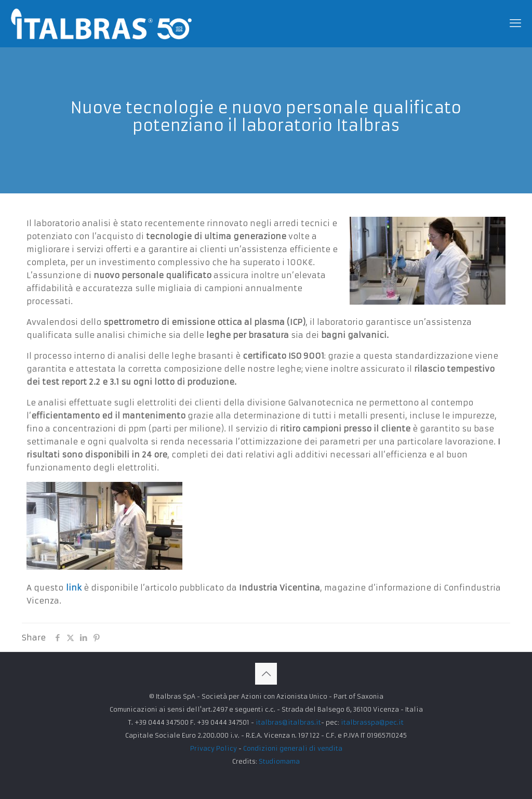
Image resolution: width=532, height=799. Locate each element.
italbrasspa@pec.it (372, 722)
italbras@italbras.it (288, 722)
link (72, 588)
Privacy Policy (214, 748)
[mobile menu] (515, 23)
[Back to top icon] (266, 674)
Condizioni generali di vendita (293, 748)
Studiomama (279, 761)
